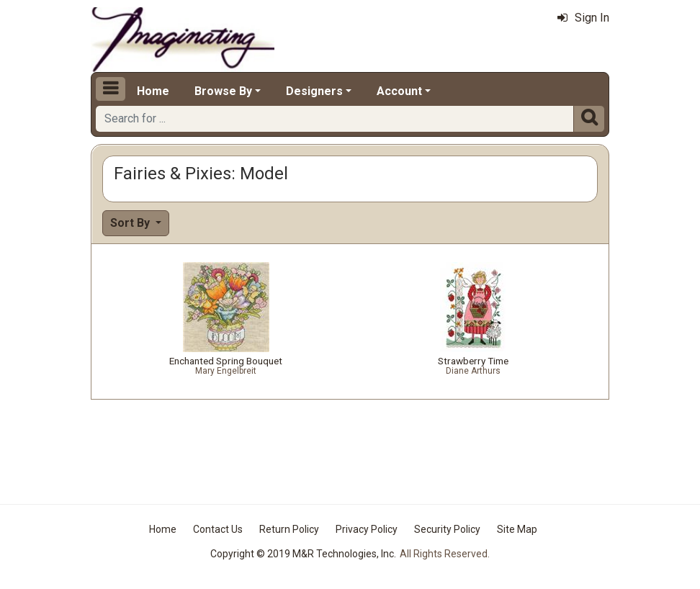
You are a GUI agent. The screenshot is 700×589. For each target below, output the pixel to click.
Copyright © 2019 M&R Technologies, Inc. (303, 554)
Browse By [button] (223, 91)
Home (153, 91)
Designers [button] (314, 91)
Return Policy (289, 529)
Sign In (583, 18)
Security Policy (447, 529)
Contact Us (218, 529)
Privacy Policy (367, 529)
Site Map (517, 529)
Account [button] (399, 91)
